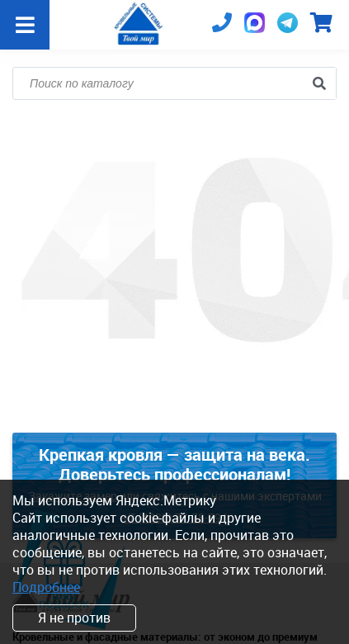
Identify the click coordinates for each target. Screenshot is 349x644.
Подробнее (46, 587)
